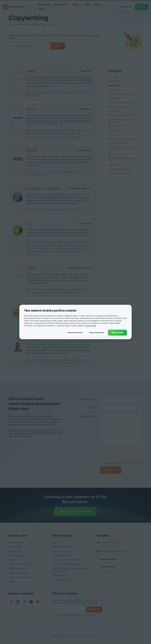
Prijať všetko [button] (117, 333)
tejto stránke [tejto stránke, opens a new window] (91, 326)
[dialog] (75, 322)
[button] (75, 333)
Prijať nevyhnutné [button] (97, 332)
